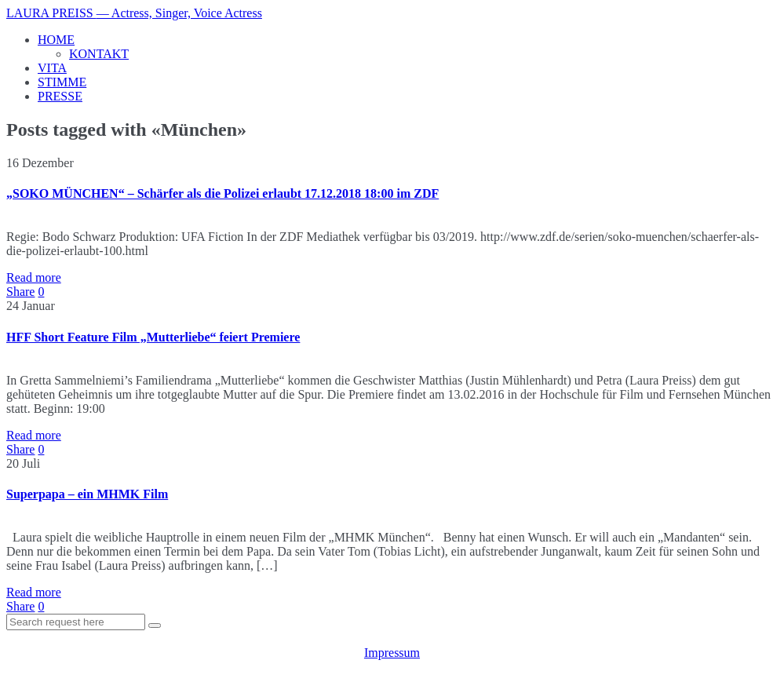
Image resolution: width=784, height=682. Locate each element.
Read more (34, 277)
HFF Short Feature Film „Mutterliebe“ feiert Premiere (153, 337)
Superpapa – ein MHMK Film (87, 494)
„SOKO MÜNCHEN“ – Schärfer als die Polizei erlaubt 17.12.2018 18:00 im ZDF (222, 193)
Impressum (392, 653)
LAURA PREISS (134, 13)
